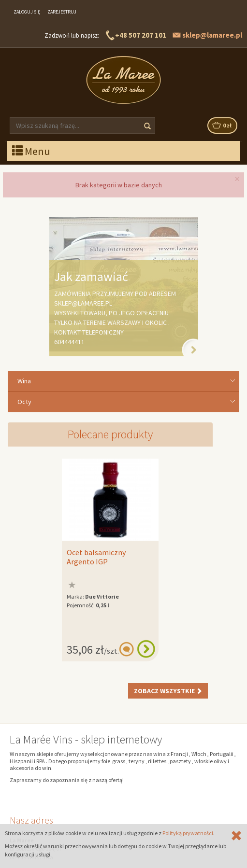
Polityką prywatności (188, 833)
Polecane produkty (110, 434)
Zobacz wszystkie (168, 691)
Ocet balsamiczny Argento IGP (96, 557)
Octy (24, 402)
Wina (24, 381)
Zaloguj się (27, 12)
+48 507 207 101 (141, 35)
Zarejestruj (62, 12)
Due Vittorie (102, 596)
